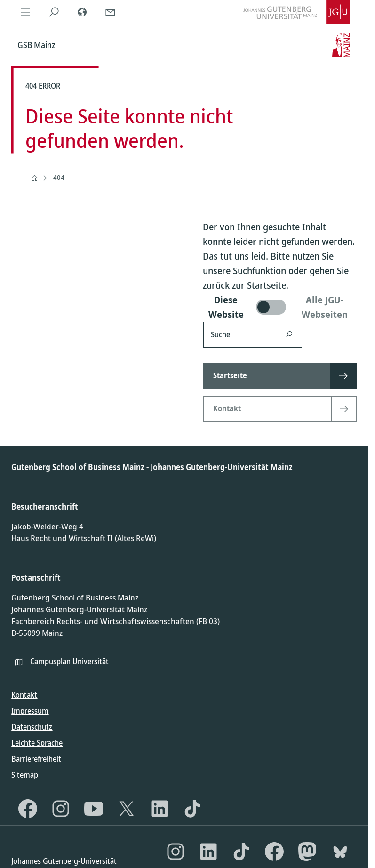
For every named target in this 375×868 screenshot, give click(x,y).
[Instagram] (61, 809)
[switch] (280, 307)
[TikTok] (192, 809)
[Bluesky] (340, 852)
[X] (127, 809)
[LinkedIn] (160, 809)
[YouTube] (94, 809)
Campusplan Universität (69, 661)
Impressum (30, 711)
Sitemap (25, 775)
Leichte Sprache (37, 743)
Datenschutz (32, 727)
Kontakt (24, 695)
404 (59, 177)
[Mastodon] (307, 852)
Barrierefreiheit (36, 759)
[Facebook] (28, 809)
